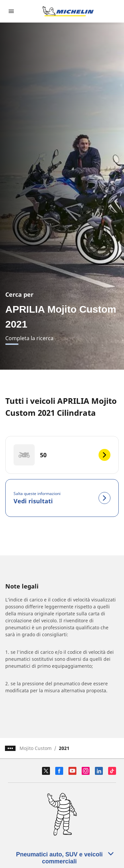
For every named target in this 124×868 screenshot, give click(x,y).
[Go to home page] (68, 11)
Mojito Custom (36, 748)
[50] (62, 455)
